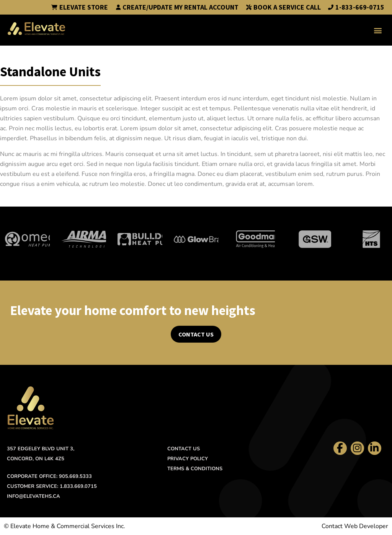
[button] (378, 30)
